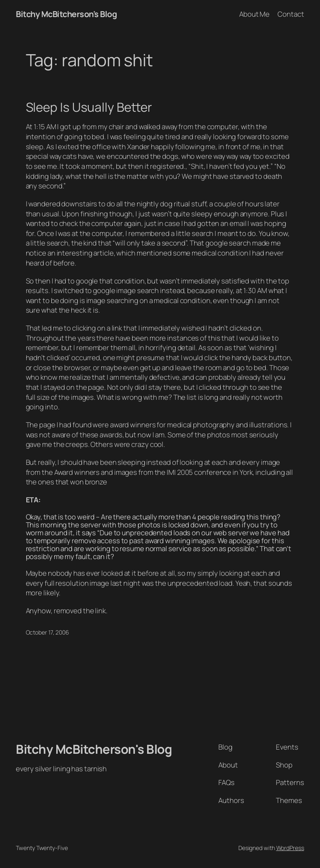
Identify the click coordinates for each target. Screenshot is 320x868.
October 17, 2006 (47, 632)
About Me (254, 14)
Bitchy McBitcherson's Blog (66, 14)
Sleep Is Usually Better (89, 107)
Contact (291, 14)
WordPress (290, 848)
